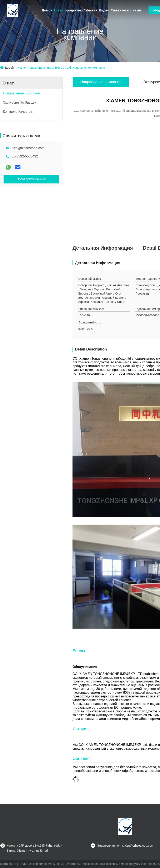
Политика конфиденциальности (41, 864)
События (90, 10)
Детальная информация (103, 248)
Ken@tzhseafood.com (28, 148)
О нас (59, 10)
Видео (104, 10)
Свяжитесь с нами (126, 10)
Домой (47, 10)
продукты (73, 10)
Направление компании (101, 82)
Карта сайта (8, 864)
